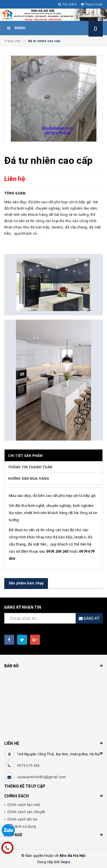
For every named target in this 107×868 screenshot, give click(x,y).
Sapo (65, 862)
